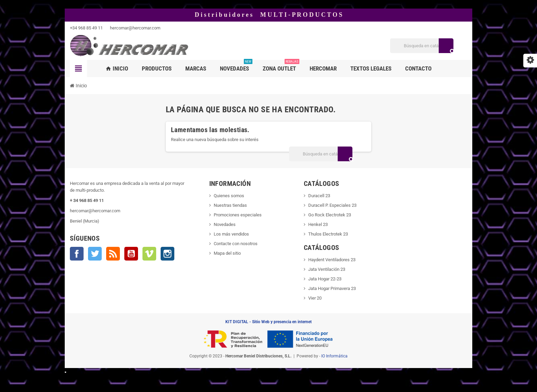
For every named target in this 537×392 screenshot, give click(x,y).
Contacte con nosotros (236, 244)
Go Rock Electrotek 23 (330, 215)
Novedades (225, 224)
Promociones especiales (238, 215)
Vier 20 (315, 298)
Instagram (167, 254)
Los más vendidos (231, 234)
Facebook (77, 254)
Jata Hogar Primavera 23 (332, 288)
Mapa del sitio (227, 253)
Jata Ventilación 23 (327, 269)
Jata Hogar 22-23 (325, 279)
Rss (113, 254)
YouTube (131, 254)
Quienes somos (229, 196)
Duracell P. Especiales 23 (332, 205)
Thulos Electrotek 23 (328, 234)
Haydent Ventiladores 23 (332, 260)
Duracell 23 (319, 196)
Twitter (95, 254)
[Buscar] (422, 46)
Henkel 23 (318, 224)
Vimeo (149, 254)
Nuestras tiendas (230, 205)
